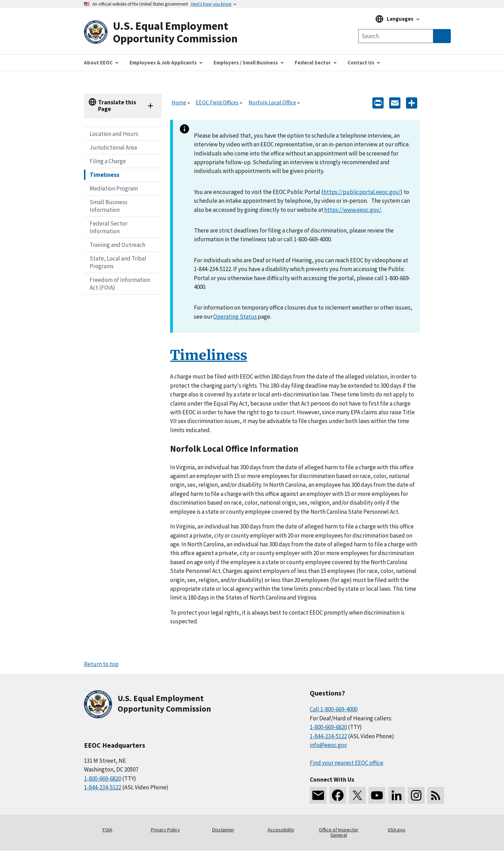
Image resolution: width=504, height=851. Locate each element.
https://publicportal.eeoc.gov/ (362, 192)
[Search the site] (396, 36)
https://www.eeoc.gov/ (353, 210)
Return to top (101, 664)
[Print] (378, 102)
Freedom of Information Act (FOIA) (120, 284)
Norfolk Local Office (272, 102)
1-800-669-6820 (103, 779)
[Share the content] (412, 102)
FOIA (107, 830)
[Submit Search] (442, 36)
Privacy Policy (165, 830)
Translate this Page (117, 106)
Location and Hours (114, 134)
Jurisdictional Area (113, 147)
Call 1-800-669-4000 (334, 709)
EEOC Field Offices (217, 102)
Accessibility (281, 830)
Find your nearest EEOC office (346, 763)
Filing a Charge (108, 161)
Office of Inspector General (339, 832)
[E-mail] (395, 102)
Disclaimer (223, 830)
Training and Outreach (117, 245)
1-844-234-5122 (103, 787)
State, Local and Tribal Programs (118, 262)
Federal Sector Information (108, 227)
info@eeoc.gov (328, 745)
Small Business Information (108, 206)
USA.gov (397, 830)
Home (179, 102)
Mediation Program (114, 188)
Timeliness (104, 175)
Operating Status (235, 317)
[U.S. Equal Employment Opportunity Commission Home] (168, 32)
